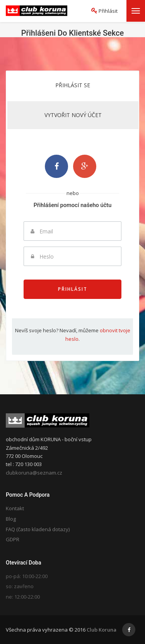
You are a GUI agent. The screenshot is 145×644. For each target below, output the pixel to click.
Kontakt (15, 508)
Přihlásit (73, 289)
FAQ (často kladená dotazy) (38, 529)
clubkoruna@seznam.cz (34, 473)
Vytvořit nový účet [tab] (73, 115)
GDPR (13, 539)
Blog (11, 519)
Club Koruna (101, 630)
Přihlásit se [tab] (73, 85)
